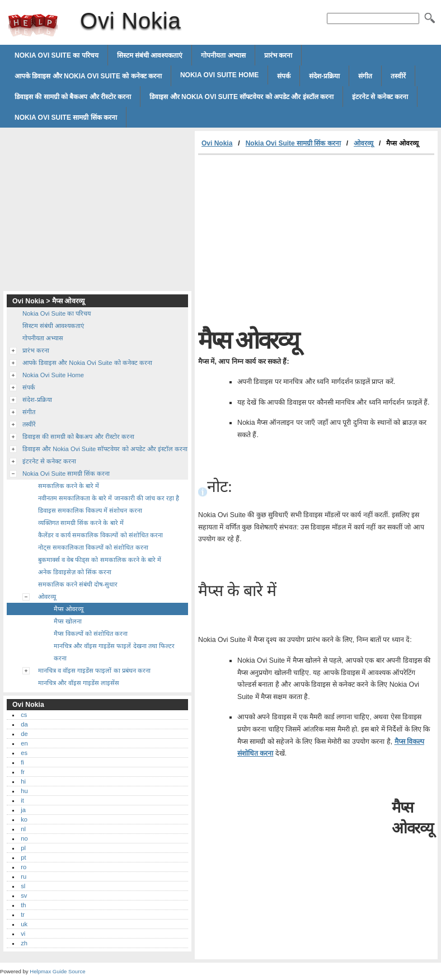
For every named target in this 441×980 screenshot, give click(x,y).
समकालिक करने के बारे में (69, 486)
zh (24, 943)
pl (23, 848)
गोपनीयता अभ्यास (223, 55)
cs (24, 715)
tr (23, 915)
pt (23, 857)
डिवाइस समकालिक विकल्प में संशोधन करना (90, 510)
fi (22, 762)
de (24, 734)
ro (24, 867)
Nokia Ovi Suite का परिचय (57, 55)
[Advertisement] (292, 239)
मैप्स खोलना (68, 621)
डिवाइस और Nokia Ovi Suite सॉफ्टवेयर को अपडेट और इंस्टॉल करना (241, 97)
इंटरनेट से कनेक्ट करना (380, 97)
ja (23, 810)
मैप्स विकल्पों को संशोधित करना (91, 634)
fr (23, 772)
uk (24, 924)
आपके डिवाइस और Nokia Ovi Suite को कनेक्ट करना (88, 76)
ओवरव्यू (363, 143)
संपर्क (284, 76)
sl (23, 886)
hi (23, 781)
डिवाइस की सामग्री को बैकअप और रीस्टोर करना (73, 97)
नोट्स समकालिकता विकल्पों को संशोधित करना (93, 547)
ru (24, 876)
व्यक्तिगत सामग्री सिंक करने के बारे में (81, 523)
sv (24, 895)
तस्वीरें (398, 76)
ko (24, 819)
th (23, 905)
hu (24, 791)
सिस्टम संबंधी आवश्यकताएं (150, 55)
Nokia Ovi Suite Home (219, 75)
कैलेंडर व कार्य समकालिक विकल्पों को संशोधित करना (100, 535)
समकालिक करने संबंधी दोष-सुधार (78, 584)
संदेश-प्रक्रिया (324, 76)
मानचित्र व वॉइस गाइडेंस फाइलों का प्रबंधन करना (94, 670)
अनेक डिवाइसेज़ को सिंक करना (75, 572)
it (22, 800)
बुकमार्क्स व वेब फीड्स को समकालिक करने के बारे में (100, 560)
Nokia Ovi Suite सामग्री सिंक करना (66, 118)
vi (23, 934)
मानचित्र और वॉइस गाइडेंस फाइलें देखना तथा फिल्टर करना (114, 652)
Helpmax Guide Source (57, 971)
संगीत (365, 76)
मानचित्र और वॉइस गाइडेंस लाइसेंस (79, 683)
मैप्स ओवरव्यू (69, 609)
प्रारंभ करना (278, 55)
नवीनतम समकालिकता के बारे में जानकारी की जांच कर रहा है (109, 498)
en (24, 743)
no (24, 838)
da (24, 724)
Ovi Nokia (33, 25)
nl (23, 829)
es (24, 753)
